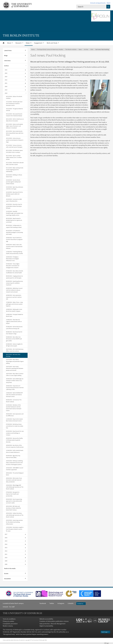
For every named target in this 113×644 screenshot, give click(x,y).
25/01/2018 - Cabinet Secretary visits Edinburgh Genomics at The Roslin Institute (15, 515)
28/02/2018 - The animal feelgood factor (15, 474)
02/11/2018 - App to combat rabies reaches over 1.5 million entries (14, 157)
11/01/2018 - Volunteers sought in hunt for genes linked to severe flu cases (15, 529)
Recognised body (9, 634)
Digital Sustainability (46, 626)
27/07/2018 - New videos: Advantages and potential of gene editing (15, 361)
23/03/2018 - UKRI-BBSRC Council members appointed (15, 469)
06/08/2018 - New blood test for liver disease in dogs (14, 333)
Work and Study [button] (52, 43)
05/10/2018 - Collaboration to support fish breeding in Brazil (14, 226)
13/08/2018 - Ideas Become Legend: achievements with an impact (14, 321)
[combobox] (91, 7)
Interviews (7, 61)
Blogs (6, 56)
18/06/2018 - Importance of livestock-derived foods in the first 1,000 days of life (15, 388)
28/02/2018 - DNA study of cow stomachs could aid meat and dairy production (14, 480)
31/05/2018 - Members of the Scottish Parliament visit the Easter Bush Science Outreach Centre (14, 408)
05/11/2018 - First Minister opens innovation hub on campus (14, 151)
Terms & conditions (9, 619)
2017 (6, 534)
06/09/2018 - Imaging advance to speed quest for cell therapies (14, 277)
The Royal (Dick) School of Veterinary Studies (50, 49)
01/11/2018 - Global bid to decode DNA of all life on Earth (15, 163)
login (107, 643)
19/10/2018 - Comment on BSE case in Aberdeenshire (14, 200)
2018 (6, 93)
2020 (6, 86)
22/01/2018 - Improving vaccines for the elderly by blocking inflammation (14, 522)
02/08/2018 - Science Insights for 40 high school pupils (14, 345)
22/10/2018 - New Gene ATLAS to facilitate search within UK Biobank (14, 194)
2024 (6, 73)
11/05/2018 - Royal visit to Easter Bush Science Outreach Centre (14, 420)
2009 (6, 561)
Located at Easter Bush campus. (13, 603)
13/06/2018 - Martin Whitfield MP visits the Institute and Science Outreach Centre (14, 395)
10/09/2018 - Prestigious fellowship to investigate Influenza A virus (12, 259)
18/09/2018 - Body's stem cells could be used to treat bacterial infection (14, 246)
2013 (6, 548)
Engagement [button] (38, 43)
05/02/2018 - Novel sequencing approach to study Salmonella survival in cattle (14, 501)
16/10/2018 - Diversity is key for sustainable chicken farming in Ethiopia (14, 206)
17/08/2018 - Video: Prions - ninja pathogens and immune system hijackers (14, 304)
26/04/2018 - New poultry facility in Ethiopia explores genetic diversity (14, 440)
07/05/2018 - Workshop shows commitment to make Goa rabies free (15, 426)
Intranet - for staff (9, 607)
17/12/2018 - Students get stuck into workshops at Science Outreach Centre (14, 104)
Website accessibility (46, 619)
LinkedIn (69, 603)
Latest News (8, 50)
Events (6, 574)
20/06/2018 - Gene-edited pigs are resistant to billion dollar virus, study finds (15, 381)
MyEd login (105, 632)
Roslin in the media (10, 568)
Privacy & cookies (8, 621)
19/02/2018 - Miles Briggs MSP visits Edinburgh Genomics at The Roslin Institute (15, 487)
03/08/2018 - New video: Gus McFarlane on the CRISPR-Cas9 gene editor (14, 339)
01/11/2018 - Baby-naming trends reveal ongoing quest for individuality (15, 170)
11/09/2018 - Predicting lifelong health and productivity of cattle (14, 253)
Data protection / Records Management (52, 624)
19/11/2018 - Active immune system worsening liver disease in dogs (15, 140)
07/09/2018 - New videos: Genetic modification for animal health (15, 272)
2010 (6, 558)
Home (33, 49)
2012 (6, 551)
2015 (6, 541)
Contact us (81, 604)
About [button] (9, 43)
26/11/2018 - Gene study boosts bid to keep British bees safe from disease (15, 133)
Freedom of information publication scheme (54, 621)
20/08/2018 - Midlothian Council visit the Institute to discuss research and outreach (14, 290)
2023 (6, 77)
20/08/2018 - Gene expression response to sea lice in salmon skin (14, 297)
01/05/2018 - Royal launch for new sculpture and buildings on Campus (15, 433)
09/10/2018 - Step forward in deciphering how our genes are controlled (14, 220)
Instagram (61, 603)
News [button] (28, 43)
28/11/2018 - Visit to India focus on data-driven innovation (15, 120)
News (80, 49)
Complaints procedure (10, 624)
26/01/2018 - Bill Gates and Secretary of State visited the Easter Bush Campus (13, 508)
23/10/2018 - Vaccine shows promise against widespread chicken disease (13, 182)
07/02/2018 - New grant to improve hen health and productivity (13, 494)
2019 (6, 90)
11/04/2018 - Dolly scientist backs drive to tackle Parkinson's (15, 451)
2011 (6, 554)
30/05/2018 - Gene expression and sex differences (15, 415)
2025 (6, 70)
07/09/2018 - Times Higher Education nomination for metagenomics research (13, 266)
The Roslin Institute (71, 49)
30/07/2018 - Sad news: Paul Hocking (13, 355)
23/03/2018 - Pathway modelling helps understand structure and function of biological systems (14, 463)
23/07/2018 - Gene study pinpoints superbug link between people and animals (15, 368)
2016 (6, 538)
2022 (6, 80)
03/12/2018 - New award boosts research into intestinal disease (14, 115)
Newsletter (8, 579)
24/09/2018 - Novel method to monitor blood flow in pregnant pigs (14, 239)
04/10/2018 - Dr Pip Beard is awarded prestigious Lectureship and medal (14, 232)
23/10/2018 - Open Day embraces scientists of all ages (15, 188)
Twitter (52, 603)
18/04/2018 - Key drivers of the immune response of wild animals (15, 446)
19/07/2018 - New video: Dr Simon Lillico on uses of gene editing (15, 374)
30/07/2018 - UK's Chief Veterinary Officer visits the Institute (15, 350)
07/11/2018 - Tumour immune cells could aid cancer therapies (14, 146)
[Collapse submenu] (26, 66)
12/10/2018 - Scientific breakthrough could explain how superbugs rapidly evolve (15, 213)
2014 (6, 544)
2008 (6, 564)
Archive (6, 66)
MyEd (108, 3)
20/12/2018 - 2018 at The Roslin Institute (14, 97)
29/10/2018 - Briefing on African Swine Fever (14, 176)
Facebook (43, 603)
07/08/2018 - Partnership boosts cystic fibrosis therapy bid (14, 328)
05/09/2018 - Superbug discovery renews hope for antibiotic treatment (14, 283)
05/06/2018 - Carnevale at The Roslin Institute (14, 401)
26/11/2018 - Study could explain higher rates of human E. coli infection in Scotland (14, 126)
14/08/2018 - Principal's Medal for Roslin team (15, 315)
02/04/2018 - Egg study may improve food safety (13, 457)
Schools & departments (98, 3)
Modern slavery (8, 626)
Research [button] (19, 43)
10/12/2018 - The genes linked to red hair (14, 110)
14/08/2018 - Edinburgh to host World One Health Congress (14, 310)
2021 (6, 83)
